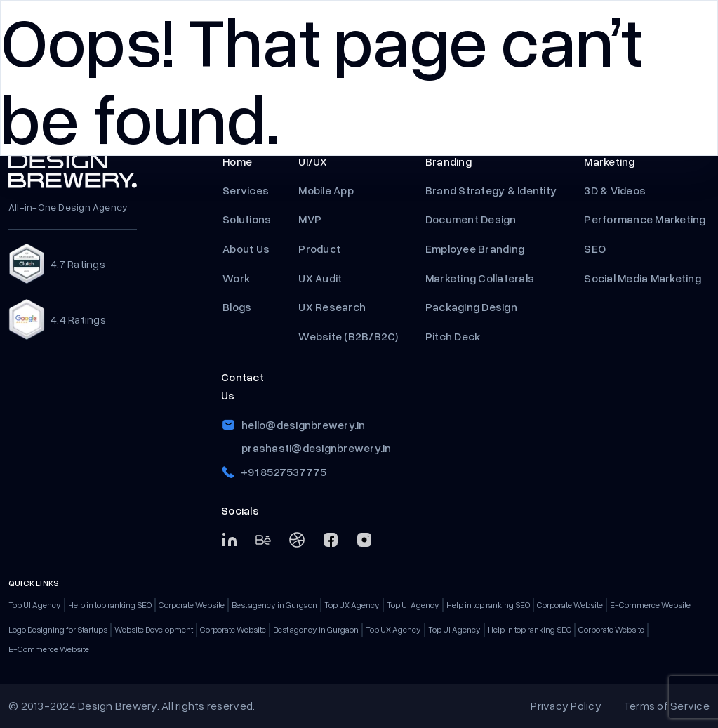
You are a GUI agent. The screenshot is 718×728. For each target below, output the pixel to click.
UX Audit (320, 278)
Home (237, 161)
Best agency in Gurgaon (274, 605)
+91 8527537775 (284, 472)
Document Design (471, 219)
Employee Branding (476, 249)
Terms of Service (667, 706)
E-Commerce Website (650, 605)
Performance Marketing (646, 219)
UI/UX (313, 161)
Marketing (609, 161)
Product (320, 249)
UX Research (332, 307)
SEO (595, 249)
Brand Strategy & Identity (491, 190)
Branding (448, 161)
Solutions (247, 219)
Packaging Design (471, 307)
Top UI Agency (35, 605)
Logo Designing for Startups (58, 629)
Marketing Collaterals (480, 278)
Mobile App (326, 190)
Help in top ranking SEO (110, 605)
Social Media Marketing (643, 278)
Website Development (154, 629)
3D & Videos (615, 190)
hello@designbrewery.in (304, 425)
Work (236, 278)
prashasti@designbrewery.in (317, 448)
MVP (311, 219)
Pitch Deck (454, 336)
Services (246, 190)
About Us (246, 249)
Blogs (237, 307)
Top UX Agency (352, 605)
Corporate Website (192, 605)
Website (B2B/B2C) (348, 336)
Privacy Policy (566, 706)
